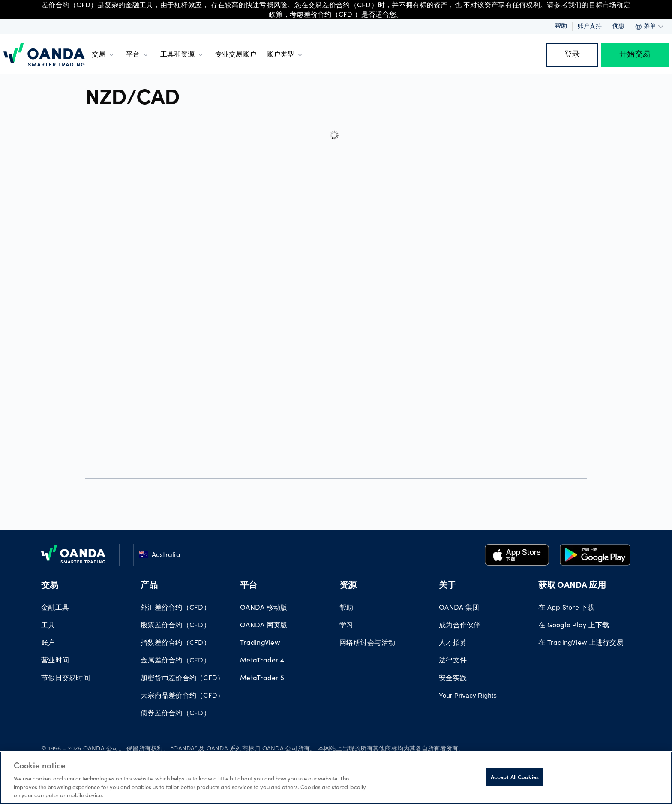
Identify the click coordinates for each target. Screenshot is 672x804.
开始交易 (635, 55)
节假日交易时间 (66, 678)
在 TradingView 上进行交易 (581, 643)
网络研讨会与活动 (367, 643)
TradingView (260, 643)
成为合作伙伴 (460, 626)
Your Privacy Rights (468, 695)
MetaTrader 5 (262, 678)
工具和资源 (183, 55)
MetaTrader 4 (262, 661)
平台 (138, 55)
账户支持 (590, 27)
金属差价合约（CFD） (175, 661)
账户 (48, 643)
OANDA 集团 (459, 608)
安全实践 (453, 678)
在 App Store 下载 (567, 608)
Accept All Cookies (515, 777)
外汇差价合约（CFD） (175, 608)
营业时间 (55, 661)
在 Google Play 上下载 (574, 626)
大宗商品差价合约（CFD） (182, 696)
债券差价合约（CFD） (175, 714)
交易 (104, 55)
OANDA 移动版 (264, 608)
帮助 (561, 27)
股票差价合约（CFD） (175, 626)
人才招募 (453, 643)
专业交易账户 (236, 55)
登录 (572, 55)
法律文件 (453, 661)
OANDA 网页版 (264, 626)
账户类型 (285, 55)
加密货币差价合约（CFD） (182, 678)
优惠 (618, 27)
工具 (48, 626)
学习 (346, 626)
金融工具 (55, 608)
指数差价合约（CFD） (175, 643)
